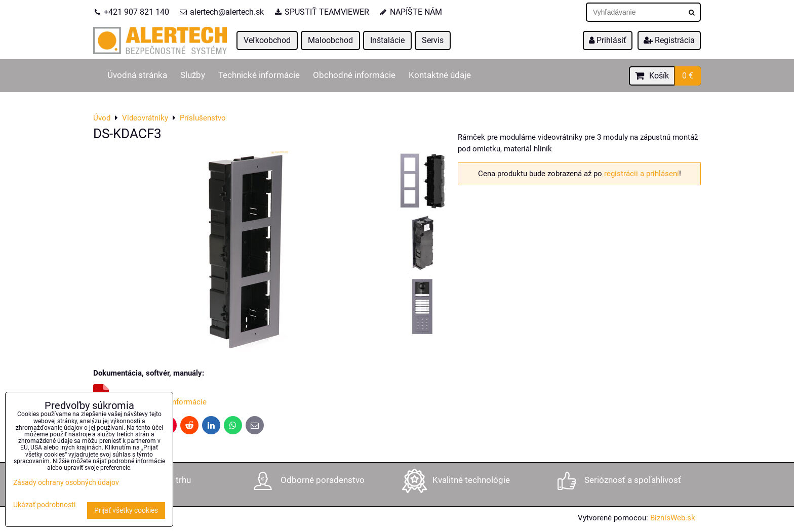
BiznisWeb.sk (673, 518)
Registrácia (669, 40)
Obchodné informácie (354, 75)
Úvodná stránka (137, 75)
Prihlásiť (608, 40)
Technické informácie (259, 75)
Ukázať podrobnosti (44, 505)
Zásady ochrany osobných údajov (66, 483)
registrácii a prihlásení (642, 174)
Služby (193, 75)
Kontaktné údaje (440, 75)
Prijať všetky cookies (126, 510)
